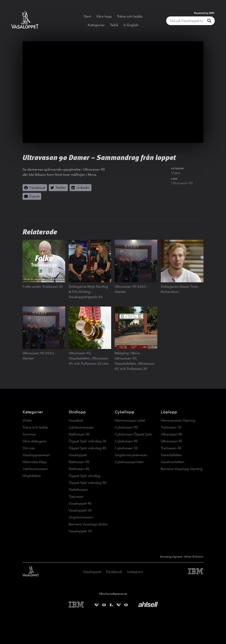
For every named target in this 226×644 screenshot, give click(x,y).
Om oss (29, 448)
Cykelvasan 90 (126, 427)
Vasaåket (76, 420)
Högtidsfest (32, 476)
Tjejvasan (76, 496)
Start (87, 16)
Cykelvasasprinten (129, 462)
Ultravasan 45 (172, 441)
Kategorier (96, 25)
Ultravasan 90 (182, 183)
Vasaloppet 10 (80, 531)
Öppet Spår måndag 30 (87, 441)
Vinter (27, 420)
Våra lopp (104, 16)
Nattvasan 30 (79, 434)
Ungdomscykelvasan (131, 455)
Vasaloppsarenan (36, 455)
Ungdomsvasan (81, 517)
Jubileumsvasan (35, 469)
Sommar (29, 434)
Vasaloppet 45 (80, 503)
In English (131, 25)
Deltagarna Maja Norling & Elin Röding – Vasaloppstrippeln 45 (88, 292)
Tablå (114, 25)
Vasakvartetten (172, 462)
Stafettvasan (78, 490)
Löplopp (169, 412)
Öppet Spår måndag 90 (87, 483)
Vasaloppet (78, 455)
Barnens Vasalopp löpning (182, 469)
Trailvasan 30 (171, 448)
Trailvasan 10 (171, 427)
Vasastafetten (171, 455)
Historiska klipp (35, 462)
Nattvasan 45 (79, 469)
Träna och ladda (130, 16)
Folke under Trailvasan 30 (43, 287)
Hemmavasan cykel (130, 420)
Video (176, 173)
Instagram (135, 572)
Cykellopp (125, 412)
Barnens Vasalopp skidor (88, 524)
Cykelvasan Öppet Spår (134, 434)
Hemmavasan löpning (178, 420)
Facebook (114, 572)
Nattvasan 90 (79, 462)
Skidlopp (77, 412)
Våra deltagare (34, 441)
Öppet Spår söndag (84, 476)
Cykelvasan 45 (126, 441)
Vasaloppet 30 (80, 510)
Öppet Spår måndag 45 (87, 448)
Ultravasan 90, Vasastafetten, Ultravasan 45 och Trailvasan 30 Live (89, 358)
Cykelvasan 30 (126, 448)
